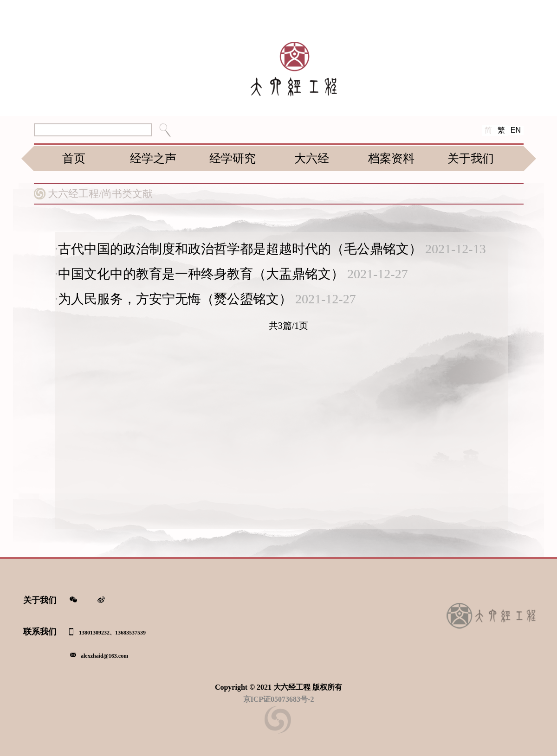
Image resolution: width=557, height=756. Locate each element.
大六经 (312, 158)
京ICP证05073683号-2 (279, 699)
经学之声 (153, 158)
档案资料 (391, 158)
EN (516, 130)
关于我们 (471, 158)
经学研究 (233, 158)
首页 (74, 158)
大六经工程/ (75, 194)
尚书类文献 (127, 194)
